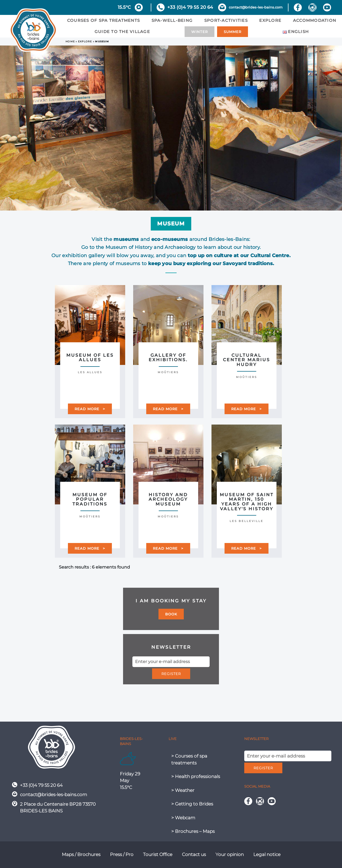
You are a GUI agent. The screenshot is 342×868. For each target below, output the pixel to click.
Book (171, 614)
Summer (233, 32)
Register (171, 674)
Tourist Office (158, 854)
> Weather (183, 790)
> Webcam (183, 818)
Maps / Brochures (81, 854)
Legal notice (267, 854)
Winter (199, 32)
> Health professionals (196, 776)
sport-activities (226, 20)
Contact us (194, 854)
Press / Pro (122, 854)
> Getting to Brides (192, 804)
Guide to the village (122, 32)
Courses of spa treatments (103, 20)
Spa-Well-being (172, 20)
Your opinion (230, 854)
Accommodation (315, 20)
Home (70, 41)
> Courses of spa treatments (189, 759)
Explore (270, 20)
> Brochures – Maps (193, 831)
